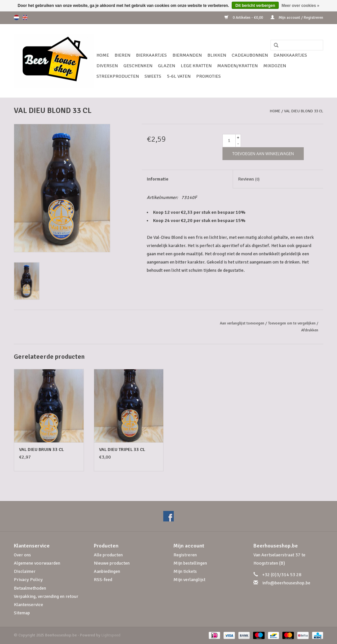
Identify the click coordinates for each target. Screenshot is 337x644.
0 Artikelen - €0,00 (244, 18)
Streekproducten (118, 76)
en (25, 17)
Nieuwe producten (112, 563)
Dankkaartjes (290, 55)
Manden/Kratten (237, 66)
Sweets (153, 76)
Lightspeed (111, 635)
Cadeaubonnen (250, 55)
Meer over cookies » (300, 6)
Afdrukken (310, 330)
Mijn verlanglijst (189, 580)
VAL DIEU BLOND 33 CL (304, 111)
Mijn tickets (185, 571)
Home (103, 55)
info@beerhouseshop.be (286, 583)
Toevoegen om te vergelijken (292, 323)
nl (16, 17)
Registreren (185, 555)
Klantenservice (28, 605)
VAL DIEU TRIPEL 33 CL (122, 449)
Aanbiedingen (107, 571)
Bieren (122, 55)
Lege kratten (196, 66)
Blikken (217, 55)
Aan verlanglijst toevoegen (242, 323)
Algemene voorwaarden (37, 563)
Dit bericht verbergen (255, 6)
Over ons (22, 555)
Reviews (249, 179)
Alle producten (108, 555)
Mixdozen (275, 66)
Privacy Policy (28, 580)
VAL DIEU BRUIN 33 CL (41, 449)
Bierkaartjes (151, 55)
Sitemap (22, 613)
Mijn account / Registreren (297, 18)
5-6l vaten (179, 76)
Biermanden (187, 55)
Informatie (158, 179)
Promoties (208, 76)
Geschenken (138, 66)
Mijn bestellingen (190, 563)
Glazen (167, 66)
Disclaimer (25, 571)
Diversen (107, 66)
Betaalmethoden (30, 588)
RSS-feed (103, 580)
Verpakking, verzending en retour (46, 596)
